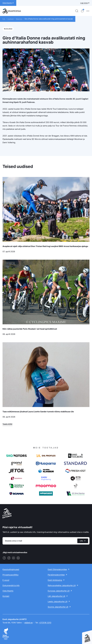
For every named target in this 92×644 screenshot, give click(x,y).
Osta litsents (8, 591)
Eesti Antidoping (55, 580)
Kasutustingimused (11, 569)
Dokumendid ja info (11, 585)
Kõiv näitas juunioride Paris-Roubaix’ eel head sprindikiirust (30, 329)
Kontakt (6, 596)
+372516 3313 (45, 623)
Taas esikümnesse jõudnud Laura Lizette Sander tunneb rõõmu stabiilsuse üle (38, 412)
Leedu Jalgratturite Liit (58, 602)
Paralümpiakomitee (56, 575)
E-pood (6, 580)
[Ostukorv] (82, 11)
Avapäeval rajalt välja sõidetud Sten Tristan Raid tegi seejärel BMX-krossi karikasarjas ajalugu (45, 246)
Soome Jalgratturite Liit (58, 607)
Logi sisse (84, 3)
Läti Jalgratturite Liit (56, 596)
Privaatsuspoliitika (10, 575)
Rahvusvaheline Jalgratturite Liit (62, 585)
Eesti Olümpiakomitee (57, 569)
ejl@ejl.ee (29, 623)
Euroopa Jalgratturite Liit (59, 591)
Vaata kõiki (7, 424)
